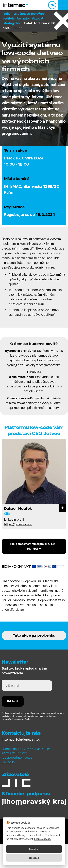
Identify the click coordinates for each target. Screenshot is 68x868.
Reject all (34, 858)
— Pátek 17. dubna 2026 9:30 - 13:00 (29, 21)
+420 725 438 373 (14, 753)
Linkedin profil (14, 519)
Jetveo (37, 97)
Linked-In (8, 762)
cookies (25, 823)
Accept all (34, 849)
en (52, 5)
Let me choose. (42, 839)
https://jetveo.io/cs (18, 524)
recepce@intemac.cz (17, 758)
